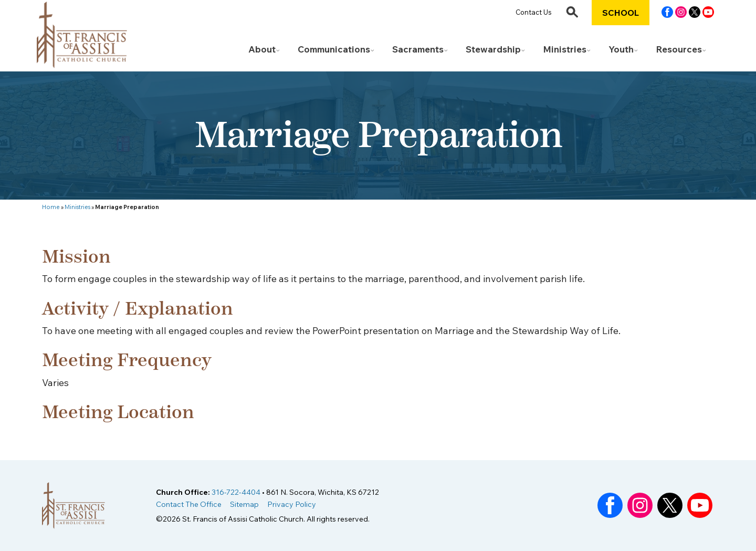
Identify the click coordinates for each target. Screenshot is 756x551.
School (621, 13)
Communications (334, 49)
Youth (621, 49)
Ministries (565, 49)
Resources (679, 49)
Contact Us (534, 12)
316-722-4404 (236, 492)
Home (51, 207)
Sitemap (244, 504)
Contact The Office (189, 504)
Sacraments (418, 49)
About (262, 49)
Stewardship (493, 49)
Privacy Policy (292, 504)
